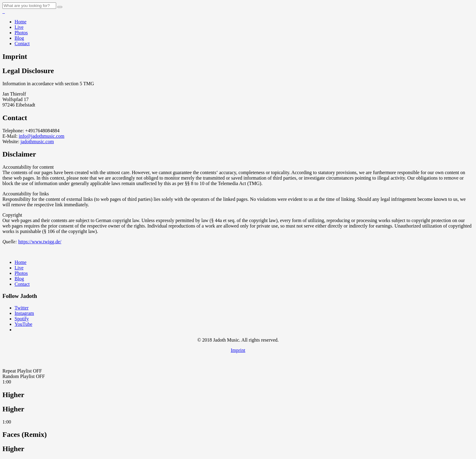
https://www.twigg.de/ (40, 242)
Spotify (22, 319)
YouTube (23, 324)
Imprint (238, 350)
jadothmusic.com (37, 142)
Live (19, 27)
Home (20, 22)
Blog (19, 38)
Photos (21, 33)
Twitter (22, 308)
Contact (22, 44)
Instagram (24, 313)
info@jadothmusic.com (42, 136)
